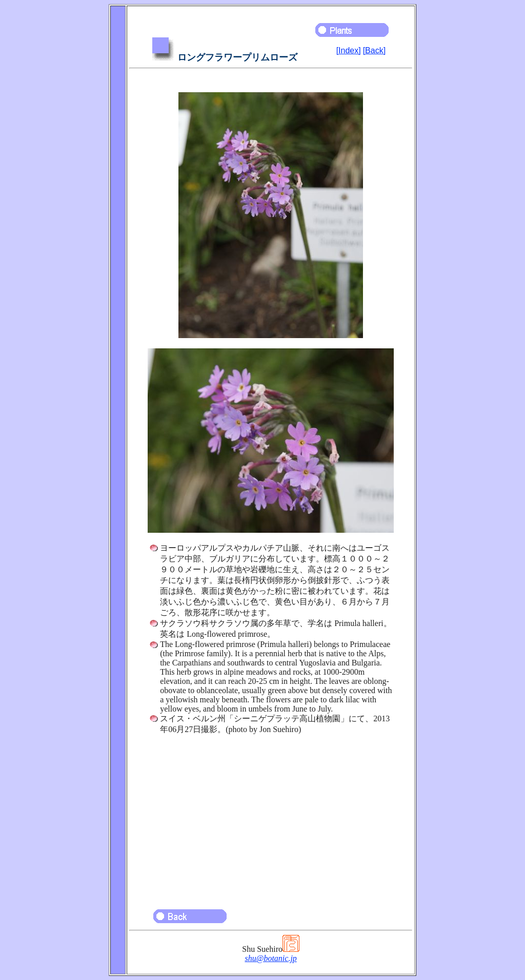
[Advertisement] (271, 817)
